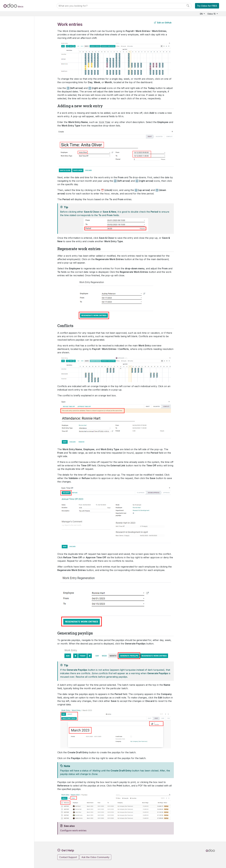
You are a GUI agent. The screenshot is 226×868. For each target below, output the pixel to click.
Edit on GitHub (163, 23)
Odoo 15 (212, 14)
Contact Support (68, 857)
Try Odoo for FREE (207, 6)
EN (202, 14)
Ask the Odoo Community (95, 857)
